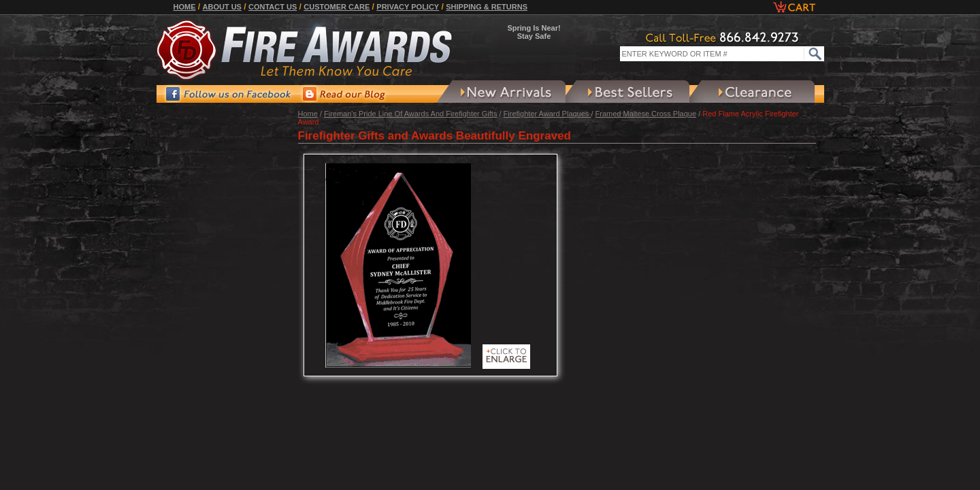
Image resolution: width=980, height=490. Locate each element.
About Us (222, 7)
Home (185, 7)
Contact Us (273, 7)
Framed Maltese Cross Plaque (646, 114)
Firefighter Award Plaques (548, 114)
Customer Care (337, 7)
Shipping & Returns (487, 7)
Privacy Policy (408, 7)
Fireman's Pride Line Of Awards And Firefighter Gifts (410, 114)
